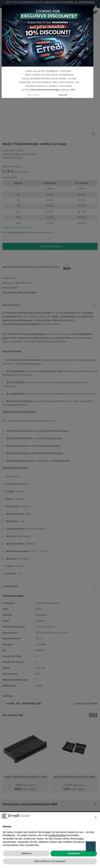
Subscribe (63, 95)
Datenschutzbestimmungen (45, 90)
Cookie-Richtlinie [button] (57, 835)
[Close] (96, 7)
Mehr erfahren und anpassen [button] (50, 861)
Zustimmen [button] (74, 853)
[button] (96, 817)
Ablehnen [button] (26, 853)
